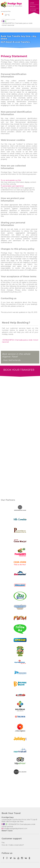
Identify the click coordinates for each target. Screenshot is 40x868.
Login (32, 3)
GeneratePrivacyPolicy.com (11, 292)
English (33, 6)
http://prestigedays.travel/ (28, 66)
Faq (3, 843)
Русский (33, 10)
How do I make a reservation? (13, 845)
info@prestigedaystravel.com (15, 828)
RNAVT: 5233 (7, 831)
